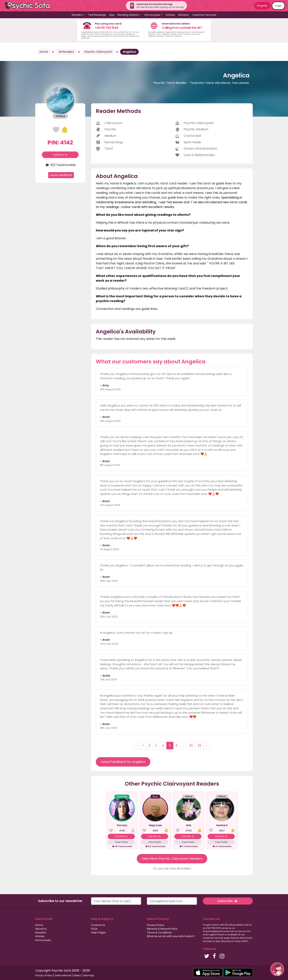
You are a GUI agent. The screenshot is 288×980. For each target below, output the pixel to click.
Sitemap (89, 975)
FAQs (94, 929)
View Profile (121, 842)
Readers (41, 932)
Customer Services (204, 15)
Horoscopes (43, 940)
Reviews (184, 15)
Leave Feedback (61, 175)
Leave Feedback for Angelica (123, 762)
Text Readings (97, 15)
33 (199, 745)
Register (262, 6)
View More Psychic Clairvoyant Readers (172, 859)
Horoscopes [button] (153, 15)
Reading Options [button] (129, 15)
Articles (170, 15)
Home (44, 52)
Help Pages (98, 932)
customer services (213, 938)
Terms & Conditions (159, 932)
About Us (41, 929)
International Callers (68, 975)
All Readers (66, 52)
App (112, 15)
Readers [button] (77, 15)
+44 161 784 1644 (106, 28)
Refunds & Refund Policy (162, 929)
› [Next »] (206, 745)
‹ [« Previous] (137, 745)
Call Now (60, 155)
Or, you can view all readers (172, 868)
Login (278, 6)
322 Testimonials (60, 165)
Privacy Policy (156, 925)
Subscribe (228, 901)
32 (191, 745)
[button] (277, 969)
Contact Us (98, 925)
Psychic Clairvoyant (98, 52)
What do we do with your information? (171, 936)
